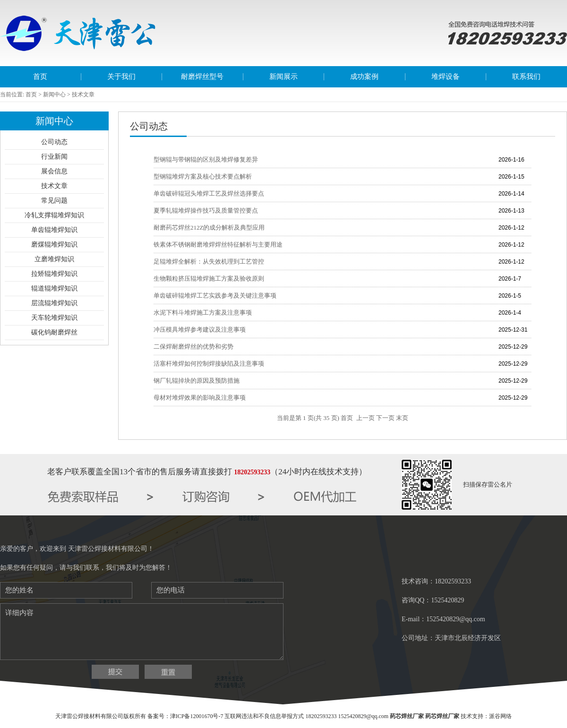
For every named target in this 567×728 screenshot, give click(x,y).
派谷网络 (500, 716)
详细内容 (142, 632)
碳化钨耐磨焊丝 (54, 332)
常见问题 (54, 201)
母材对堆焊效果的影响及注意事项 (200, 398)
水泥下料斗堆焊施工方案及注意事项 (203, 313)
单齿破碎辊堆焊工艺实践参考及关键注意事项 (215, 295)
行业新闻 (54, 157)
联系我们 (526, 77)
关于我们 (121, 77)
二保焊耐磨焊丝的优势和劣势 (193, 347)
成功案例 (364, 77)
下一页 (385, 418)
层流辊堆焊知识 (54, 303)
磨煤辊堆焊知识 (54, 244)
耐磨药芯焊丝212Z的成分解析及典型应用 (209, 227)
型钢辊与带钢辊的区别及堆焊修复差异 (206, 159)
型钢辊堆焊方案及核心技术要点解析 (203, 176)
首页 (40, 77)
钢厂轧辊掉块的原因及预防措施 (197, 381)
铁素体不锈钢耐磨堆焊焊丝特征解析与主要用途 (218, 244)
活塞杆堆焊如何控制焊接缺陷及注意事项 (209, 364)
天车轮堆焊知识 (54, 318)
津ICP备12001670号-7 (197, 716)
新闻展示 (283, 77)
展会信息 (54, 171)
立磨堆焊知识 (54, 259)
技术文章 (54, 186)
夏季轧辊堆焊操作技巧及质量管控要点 (206, 210)
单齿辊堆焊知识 (54, 230)
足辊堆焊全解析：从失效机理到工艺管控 (209, 261)
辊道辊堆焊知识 (54, 288)
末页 (402, 418)
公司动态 (54, 142)
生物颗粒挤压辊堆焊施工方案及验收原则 (209, 278)
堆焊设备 (446, 77)
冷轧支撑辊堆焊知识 (54, 215)
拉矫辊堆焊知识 (54, 274)
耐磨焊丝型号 (202, 77)
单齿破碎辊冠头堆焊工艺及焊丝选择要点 (209, 193)
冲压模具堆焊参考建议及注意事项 (200, 330)
